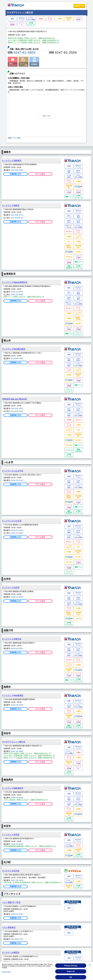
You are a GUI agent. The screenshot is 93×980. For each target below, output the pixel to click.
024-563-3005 (17, 170)
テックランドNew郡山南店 (14, 349)
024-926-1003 (17, 411)
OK (71, 977)
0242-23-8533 (17, 292)
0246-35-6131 (17, 480)
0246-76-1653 (17, 533)
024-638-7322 (17, 939)
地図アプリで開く (15, 138)
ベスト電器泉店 (9, 927)
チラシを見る (40, 174)
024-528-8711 (17, 215)
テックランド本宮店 (11, 835)
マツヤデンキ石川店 (11, 871)
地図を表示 (47, 116)
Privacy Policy (6, 972)
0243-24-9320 (17, 844)
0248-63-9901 (17, 648)
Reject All (71, 971)
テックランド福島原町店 (13, 788)
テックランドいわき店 (12, 521)
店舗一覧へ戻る (79, 6)
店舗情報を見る (15, 174)
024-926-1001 (17, 408)
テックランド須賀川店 (12, 639)
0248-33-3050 (17, 597)
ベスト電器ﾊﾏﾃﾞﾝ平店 (11, 902)
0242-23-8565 (17, 295)
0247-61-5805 (25, 53)
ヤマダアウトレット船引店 (14, 742)
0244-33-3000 (17, 798)
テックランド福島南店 (12, 160)
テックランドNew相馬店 (13, 695)
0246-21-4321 (17, 914)
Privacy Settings (71, 966)
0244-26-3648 (17, 705)
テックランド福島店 (11, 205)
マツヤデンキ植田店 (11, 952)
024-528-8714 (17, 218)
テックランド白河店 (11, 587)
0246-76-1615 (17, 530)
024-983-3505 (17, 358)
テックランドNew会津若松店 (15, 282)
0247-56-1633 (17, 880)
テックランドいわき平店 (13, 471)
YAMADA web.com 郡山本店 (14, 399)
